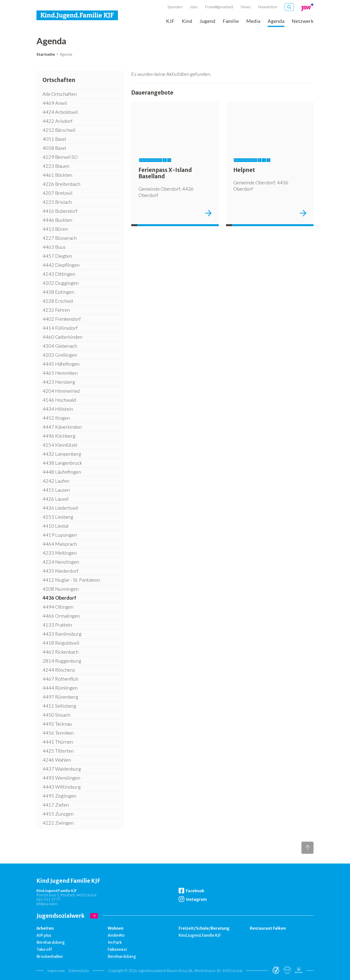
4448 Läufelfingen (62, 472)
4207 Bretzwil (57, 193)
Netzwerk (303, 21)
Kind (187, 21)
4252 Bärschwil (59, 130)
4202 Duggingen (61, 283)
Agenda (276, 21)
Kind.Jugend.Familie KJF (200, 935)
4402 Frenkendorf (62, 319)
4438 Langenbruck (62, 463)
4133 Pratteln (57, 625)
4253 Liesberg (58, 517)
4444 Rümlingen (60, 688)
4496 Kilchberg (59, 436)
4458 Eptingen (58, 292)
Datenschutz (79, 971)
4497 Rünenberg (60, 697)
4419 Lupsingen (60, 535)
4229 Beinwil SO (60, 157)
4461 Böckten (57, 175)
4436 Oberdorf (59, 598)
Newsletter (268, 7)
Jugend (207, 21)
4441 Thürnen (58, 742)
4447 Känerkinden (62, 427)
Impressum (56, 971)
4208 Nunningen (61, 589)
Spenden (175, 7)
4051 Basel (54, 139)
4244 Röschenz (59, 670)
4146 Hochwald (59, 400)
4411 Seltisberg (59, 706)
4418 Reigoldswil (61, 643)
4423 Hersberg (59, 382)
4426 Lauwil (56, 499)
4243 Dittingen (59, 274)
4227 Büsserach (60, 238)
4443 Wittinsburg (62, 787)
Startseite (46, 54)
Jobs (194, 7)
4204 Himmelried (61, 391)
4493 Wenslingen (61, 778)
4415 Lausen (56, 490)
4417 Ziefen (56, 805)
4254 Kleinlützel (60, 445)
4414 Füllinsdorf (60, 328)
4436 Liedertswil (60, 508)
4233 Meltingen (60, 553)
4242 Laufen (56, 481)
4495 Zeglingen (59, 796)
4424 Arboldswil (60, 112)
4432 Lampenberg (62, 454)
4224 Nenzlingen (61, 562)
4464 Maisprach (60, 544)
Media (253, 21)
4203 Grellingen (60, 355)
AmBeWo (116, 935)
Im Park (115, 942)
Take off (44, 949)
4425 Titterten (58, 751)
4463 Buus (54, 247)
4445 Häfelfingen (61, 364)
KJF (170, 21)
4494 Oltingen (58, 607)
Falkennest (117, 949)
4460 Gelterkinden (62, 337)
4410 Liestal (56, 526)
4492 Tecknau (57, 724)
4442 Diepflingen (61, 265)
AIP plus (44, 935)
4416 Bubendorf (60, 211)
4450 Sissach (56, 715)
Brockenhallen (50, 956)
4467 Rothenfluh (60, 679)
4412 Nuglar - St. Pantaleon (71, 580)
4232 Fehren (56, 310)
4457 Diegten (57, 256)
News (246, 7)
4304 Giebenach (60, 346)
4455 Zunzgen (58, 814)
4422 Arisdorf (58, 121)
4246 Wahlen (57, 760)
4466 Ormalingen (61, 616)
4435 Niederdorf (61, 571)
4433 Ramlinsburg (62, 634)
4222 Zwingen (58, 823)
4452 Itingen (56, 418)
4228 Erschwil (58, 301)
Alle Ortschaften (60, 94)
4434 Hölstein (58, 409)
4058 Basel (54, 148)
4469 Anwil (55, 103)
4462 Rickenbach (61, 652)
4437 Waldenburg (62, 769)
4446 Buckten (57, 220)
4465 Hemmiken (60, 373)
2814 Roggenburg (62, 661)
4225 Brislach (57, 202)
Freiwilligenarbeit (219, 7)
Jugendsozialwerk (61, 916)
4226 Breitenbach (61, 184)
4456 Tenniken (58, 733)
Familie (231, 21)
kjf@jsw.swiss (47, 904)
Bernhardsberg (51, 942)
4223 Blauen (56, 166)
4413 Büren (55, 229)
